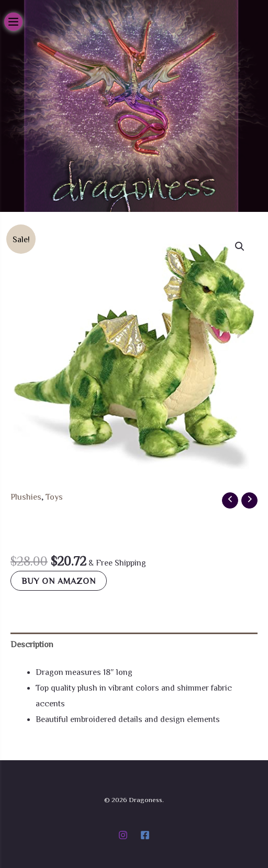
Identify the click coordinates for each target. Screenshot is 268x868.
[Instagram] (123, 835)
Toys (54, 497)
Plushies (26, 497)
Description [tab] (32, 644)
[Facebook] (145, 835)
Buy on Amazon (59, 581)
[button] (240, 246)
